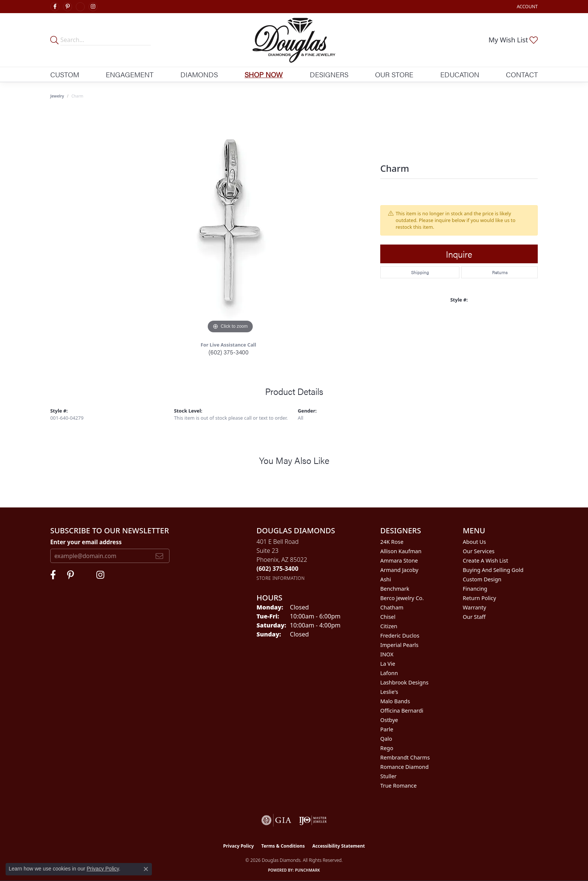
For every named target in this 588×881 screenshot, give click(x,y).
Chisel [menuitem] (388, 617)
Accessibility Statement (339, 846)
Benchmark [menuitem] (395, 589)
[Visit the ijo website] (313, 820)
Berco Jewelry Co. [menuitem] (402, 598)
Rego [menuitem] (387, 748)
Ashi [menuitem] (386, 579)
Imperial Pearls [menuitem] (399, 645)
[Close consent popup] (146, 869)
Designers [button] (329, 74)
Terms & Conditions (283, 846)
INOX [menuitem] (387, 654)
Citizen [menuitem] (389, 626)
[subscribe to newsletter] (159, 556)
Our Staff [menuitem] (474, 617)
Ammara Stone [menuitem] (399, 561)
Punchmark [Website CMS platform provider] (308, 870)
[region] (230, 223)
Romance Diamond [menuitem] (404, 767)
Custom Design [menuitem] (482, 579)
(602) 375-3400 (229, 352)
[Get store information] (281, 578)
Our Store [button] (394, 74)
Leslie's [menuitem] (389, 692)
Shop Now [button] (264, 74)
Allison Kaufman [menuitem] (401, 551)
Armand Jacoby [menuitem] (399, 570)
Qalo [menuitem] (386, 739)
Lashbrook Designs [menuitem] (404, 682)
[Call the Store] (277, 569)
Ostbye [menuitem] (389, 720)
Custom (65, 74)
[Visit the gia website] (276, 820)
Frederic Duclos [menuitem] (400, 636)
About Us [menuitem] (474, 542)
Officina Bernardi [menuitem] (402, 711)
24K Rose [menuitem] (392, 542)
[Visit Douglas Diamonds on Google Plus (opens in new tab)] (80, 7)
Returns (500, 272)
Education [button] (460, 74)
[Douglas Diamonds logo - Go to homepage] (294, 40)
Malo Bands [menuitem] (395, 701)
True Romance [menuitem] (398, 786)
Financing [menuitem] (475, 589)
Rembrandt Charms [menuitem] (405, 757)
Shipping (420, 272)
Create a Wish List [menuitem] (485, 561)
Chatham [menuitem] (392, 607)
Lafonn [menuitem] (389, 673)
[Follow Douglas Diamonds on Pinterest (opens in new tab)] (67, 7)
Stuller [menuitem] (388, 776)
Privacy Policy (238, 846)
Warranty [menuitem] (474, 607)
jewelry (57, 96)
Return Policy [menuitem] (479, 598)
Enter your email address (86, 542)
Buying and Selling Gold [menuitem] (493, 570)
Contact (522, 74)
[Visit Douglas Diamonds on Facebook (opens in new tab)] (55, 7)
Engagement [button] (130, 74)
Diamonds (199, 74)
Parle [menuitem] (387, 729)
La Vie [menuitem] (388, 664)
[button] (526, 7)
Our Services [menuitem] (479, 551)
